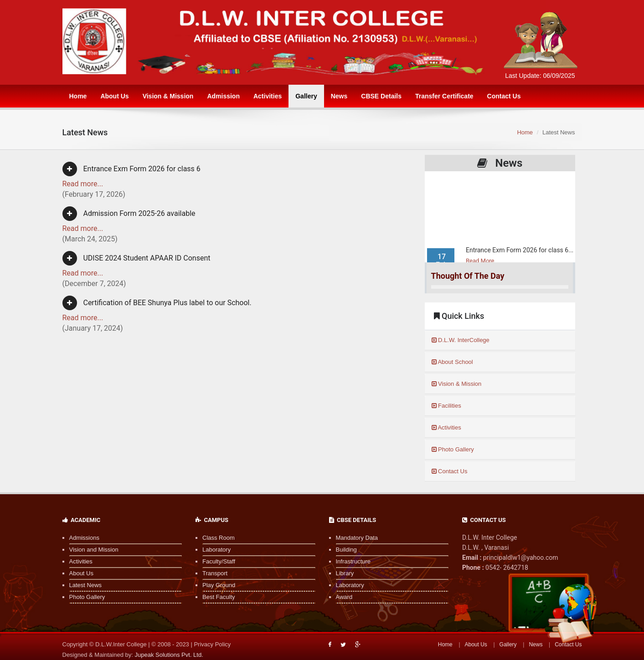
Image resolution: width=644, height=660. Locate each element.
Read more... (83, 184)
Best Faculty (219, 597)
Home (78, 96)
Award (344, 597)
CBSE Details (381, 96)
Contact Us (504, 96)
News (339, 96)
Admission (223, 96)
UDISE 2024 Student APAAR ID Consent (137, 258)
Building (346, 550)
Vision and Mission (94, 550)
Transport (215, 573)
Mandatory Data (357, 538)
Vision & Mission (168, 96)
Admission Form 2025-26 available (129, 214)
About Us (114, 96)
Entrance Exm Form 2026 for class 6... (520, 255)
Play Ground (219, 585)
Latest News (86, 585)
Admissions (84, 538)
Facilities (446, 406)
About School (452, 362)
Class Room (219, 538)
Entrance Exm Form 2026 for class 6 (131, 169)
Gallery (306, 96)
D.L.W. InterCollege (461, 340)
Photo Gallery (453, 449)
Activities (268, 96)
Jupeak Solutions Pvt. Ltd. (169, 655)
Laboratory (216, 550)
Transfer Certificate (444, 96)
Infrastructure (353, 561)
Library (345, 573)
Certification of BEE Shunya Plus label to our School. (157, 303)
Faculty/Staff (219, 561)
